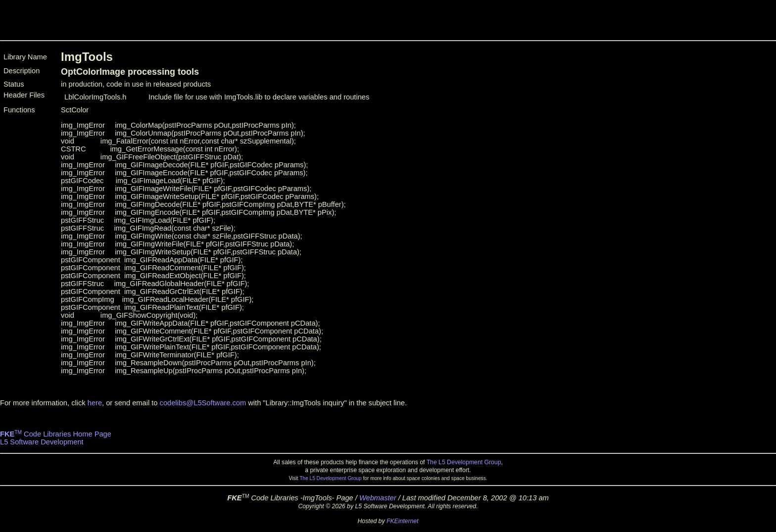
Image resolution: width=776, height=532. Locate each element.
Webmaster (378, 498)
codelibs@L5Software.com (203, 403)
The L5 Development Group (464, 462)
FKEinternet (403, 521)
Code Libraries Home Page (56, 434)
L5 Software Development (42, 442)
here (95, 403)
